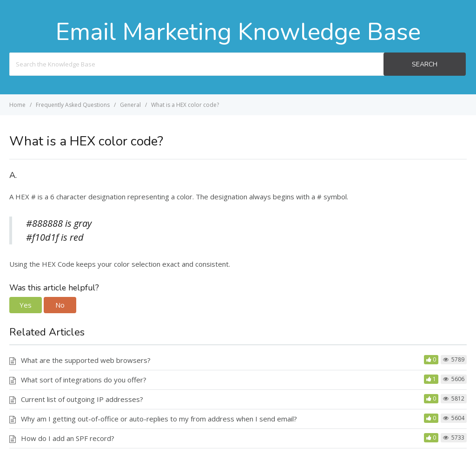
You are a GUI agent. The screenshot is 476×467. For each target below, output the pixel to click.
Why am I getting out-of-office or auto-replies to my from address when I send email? (159, 419)
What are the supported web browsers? (86, 360)
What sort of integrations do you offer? (84, 380)
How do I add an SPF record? (68, 438)
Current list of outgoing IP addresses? (82, 399)
